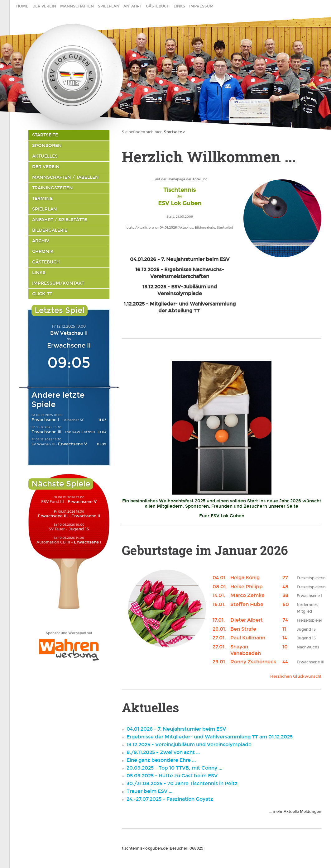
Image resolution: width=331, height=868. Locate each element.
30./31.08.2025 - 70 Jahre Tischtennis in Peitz (182, 783)
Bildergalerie (50, 230)
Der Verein (44, 6)
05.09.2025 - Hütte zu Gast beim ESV (172, 776)
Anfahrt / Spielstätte (60, 220)
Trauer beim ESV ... (149, 791)
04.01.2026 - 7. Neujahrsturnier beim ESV (176, 729)
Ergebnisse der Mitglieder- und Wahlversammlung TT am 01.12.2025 (210, 737)
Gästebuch (158, 6)
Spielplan (109, 6)
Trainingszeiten (53, 188)
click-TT (42, 294)
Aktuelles (45, 156)
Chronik (43, 251)
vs (69, 339)
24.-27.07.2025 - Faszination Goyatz (170, 799)
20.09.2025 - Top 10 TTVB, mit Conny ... (174, 768)
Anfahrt (133, 6)
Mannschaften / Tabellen (65, 177)
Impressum (201, 6)
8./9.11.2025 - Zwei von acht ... (163, 752)
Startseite (45, 135)
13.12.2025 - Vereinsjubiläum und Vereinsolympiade (189, 745)
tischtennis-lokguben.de (145, 848)
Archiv (41, 241)
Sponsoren (47, 146)
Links (179, 6)
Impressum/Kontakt (58, 283)
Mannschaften (77, 6)
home (22, 6)
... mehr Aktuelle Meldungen (295, 812)
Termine (42, 199)
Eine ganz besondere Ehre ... (161, 760)
